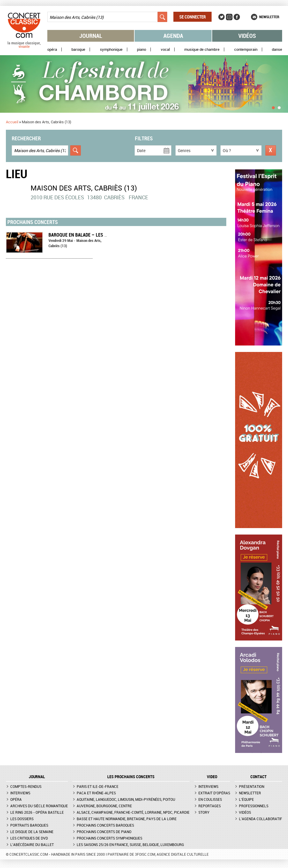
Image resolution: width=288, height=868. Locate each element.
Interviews (20, 793)
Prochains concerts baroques (105, 825)
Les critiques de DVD (29, 838)
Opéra (52, 49)
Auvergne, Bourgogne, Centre (104, 806)
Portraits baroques (29, 825)
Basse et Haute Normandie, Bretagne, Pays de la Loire (127, 819)
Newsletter (269, 17)
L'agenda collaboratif (261, 819)
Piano (142, 49)
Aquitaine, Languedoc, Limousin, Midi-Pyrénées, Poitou (126, 799)
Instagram (229, 17)
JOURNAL (37, 777)
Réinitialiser (271, 150)
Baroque (78, 49)
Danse (277, 49)
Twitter (222, 17)
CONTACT (258, 777)
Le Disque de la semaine (32, 832)
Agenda (173, 36)
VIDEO (212, 777)
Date (141, 150)
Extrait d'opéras (214, 793)
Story (204, 812)
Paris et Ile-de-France (98, 786)
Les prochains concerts (131, 777)
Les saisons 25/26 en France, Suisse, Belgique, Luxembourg (130, 845)
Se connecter (192, 17)
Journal (91, 36)
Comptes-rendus (26, 786)
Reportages (210, 806)
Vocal (165, 49)
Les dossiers (22, 819)
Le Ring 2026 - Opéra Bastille (37, 812)
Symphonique (111, 49)
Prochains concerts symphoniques (109, 838)
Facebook (237, 17)
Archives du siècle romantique (39, 806)
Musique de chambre (202, 49)
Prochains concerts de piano (104, 832)
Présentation (252, 786)
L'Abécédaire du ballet (32, 845)
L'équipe (246, 799)
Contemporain (246, 49)
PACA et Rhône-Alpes (96, 793)
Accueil (12, 122)
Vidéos (247, 36)
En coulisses (210, 799)
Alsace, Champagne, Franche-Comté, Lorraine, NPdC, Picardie (133, 812)
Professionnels (254, 806)
